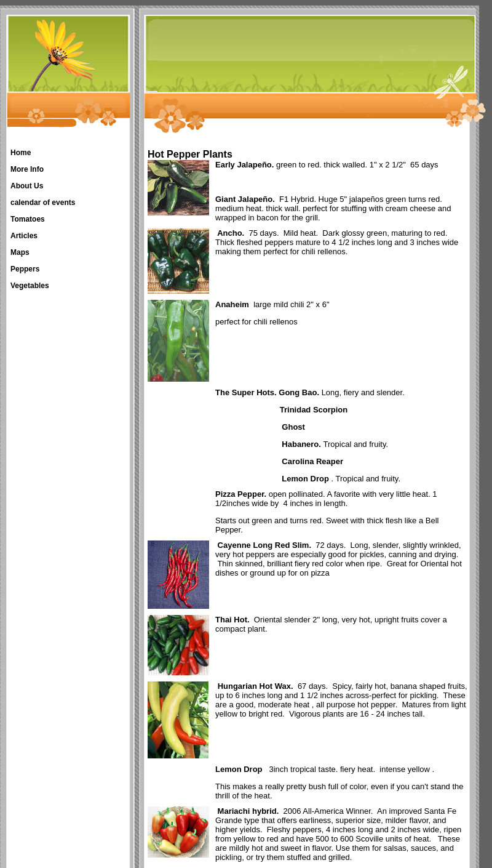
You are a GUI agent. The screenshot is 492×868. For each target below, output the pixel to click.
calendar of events (43, 203)
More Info (27, 169)
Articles (24, 236)
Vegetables (30, 286)
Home (21, 153)
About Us (27, 186)
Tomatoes (28, 219)
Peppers (25, 269)
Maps (20, 252)
